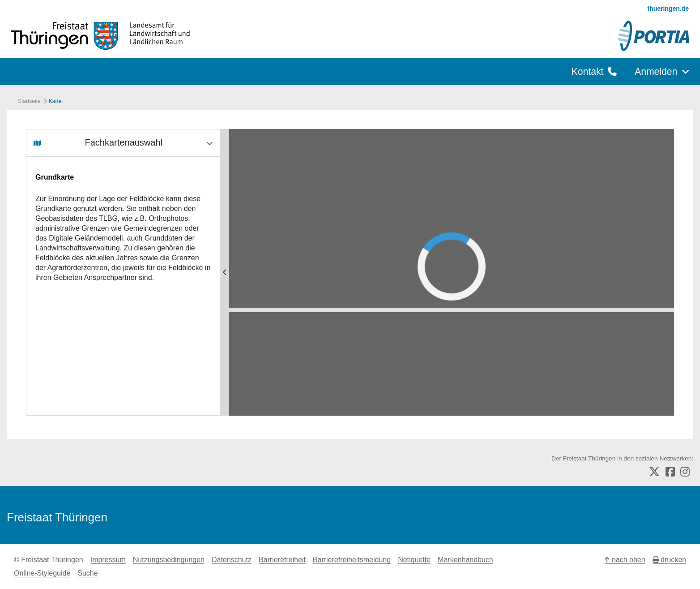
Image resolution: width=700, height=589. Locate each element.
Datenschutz (232, 560)
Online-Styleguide (42, 573)
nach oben (625, 560)
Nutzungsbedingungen (169, 560)
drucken (669, 560)
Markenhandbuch (465, 560)
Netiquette (414, 560)
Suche (87, 573)
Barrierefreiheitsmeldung (352, 560)
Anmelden (662, 71)
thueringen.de (668, 9)
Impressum (108, 560)
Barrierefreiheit (282, 560)
